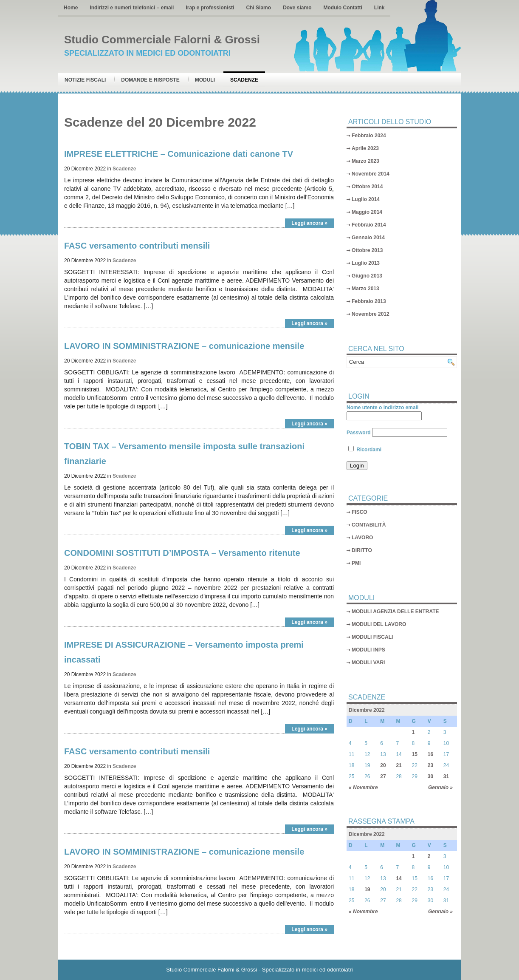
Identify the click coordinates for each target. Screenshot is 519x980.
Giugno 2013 (367, 276)
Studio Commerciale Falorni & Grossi (162, 40)
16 (430, 754)
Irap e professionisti (210, 8)
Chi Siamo (258, 8)
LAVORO (362, 538)
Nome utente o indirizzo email (382, 408)
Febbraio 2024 (369, 136)
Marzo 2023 (365, 161)
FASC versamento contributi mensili (137, 246)
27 (383, 776)
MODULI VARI (368, 663)
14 (399, 878)
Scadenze (244, 80)
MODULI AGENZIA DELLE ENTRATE (395, 612)
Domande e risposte (150, 80)
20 (383, 765)
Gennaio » (440, 787)
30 (430, 776)
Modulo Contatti (343, 8)
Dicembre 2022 (367, 710)
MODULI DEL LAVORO (379, 624)
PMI (356, 563)
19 (367, 889)
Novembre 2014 (371, 174)
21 (399, 765)
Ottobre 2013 (367, 250)
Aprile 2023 (365, 148)
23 (430, 765)
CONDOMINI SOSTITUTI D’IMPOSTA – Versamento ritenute (182, 553)
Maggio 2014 (367, 212)
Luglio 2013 (366, 263)
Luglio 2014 (366, 199)
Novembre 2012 (371, 314)
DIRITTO (362, 550)
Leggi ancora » (309, 223)
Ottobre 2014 (367, 187)
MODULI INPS (368, 650)
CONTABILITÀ (369, 525)
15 (415, 754)
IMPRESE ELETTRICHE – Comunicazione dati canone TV (179, 154)
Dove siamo (297, 8)
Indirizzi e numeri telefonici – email (132, 8)
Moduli (205, 80)
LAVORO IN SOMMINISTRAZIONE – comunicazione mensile (184, 346)
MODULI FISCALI (372, 637)
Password (359, 433)
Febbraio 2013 (369, 301)
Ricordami (365, 450)
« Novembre (363, 787)
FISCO (360, 512)
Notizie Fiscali (85, 80)
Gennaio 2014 (368, 238)
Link (379, 8)
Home (71, 8)
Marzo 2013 (365, 289)
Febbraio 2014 (369, 225)
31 (446, 776)
